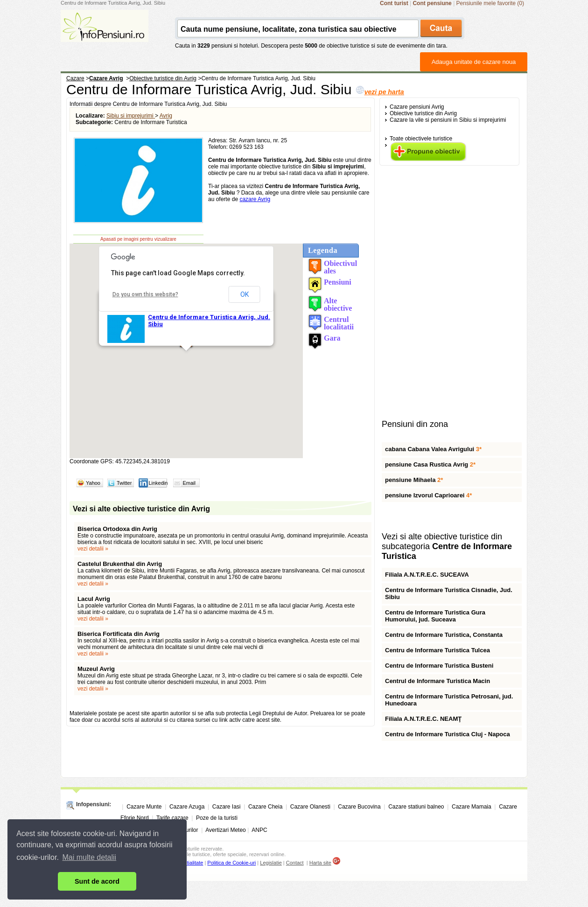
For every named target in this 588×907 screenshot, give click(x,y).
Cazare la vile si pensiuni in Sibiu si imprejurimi (448, 120)
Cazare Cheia (265, 807)
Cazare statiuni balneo (416, 807)
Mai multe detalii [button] (90, 857)
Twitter (124, 483)
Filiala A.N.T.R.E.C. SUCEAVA (427, 575)
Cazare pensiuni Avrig (417, 107)
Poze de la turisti (217, 818)
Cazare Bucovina (359, 807)
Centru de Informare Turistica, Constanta (444, 635)
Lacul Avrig (94, 599)
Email (189, 483)
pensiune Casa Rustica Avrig (430, 464)
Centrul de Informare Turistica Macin (437, 681)
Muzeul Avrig (96, 669)
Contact (295, 863)
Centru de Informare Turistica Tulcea (437, 650)
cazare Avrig (255, 199)
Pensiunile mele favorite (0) (490, 3)
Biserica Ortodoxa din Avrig (117, 529)
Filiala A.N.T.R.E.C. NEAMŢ (423, 719)
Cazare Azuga (187, 807)
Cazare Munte (144, 807)
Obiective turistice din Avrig (423, 113)
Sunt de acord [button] (97, 881)
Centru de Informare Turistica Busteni (439, 666)
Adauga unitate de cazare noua (474, 62)
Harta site (320, 863)
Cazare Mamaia (472, 807)
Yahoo (93, 483)
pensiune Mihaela (414, 480)
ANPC (259, 830)
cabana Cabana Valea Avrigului (433, 449)
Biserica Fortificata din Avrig (119, 634)
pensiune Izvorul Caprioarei (428, 495)
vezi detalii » (93, 549)
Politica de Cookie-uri (231, 863)
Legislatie (271, 863)
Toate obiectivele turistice (421, 139)
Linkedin (158, 483)
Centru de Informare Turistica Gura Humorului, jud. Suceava (435, 616)
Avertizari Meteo (225, 830)
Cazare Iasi (227, 807)
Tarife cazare (172, 818)
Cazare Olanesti (310, 807)
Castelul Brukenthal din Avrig (120, 564)
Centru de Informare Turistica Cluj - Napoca (448, 734)
